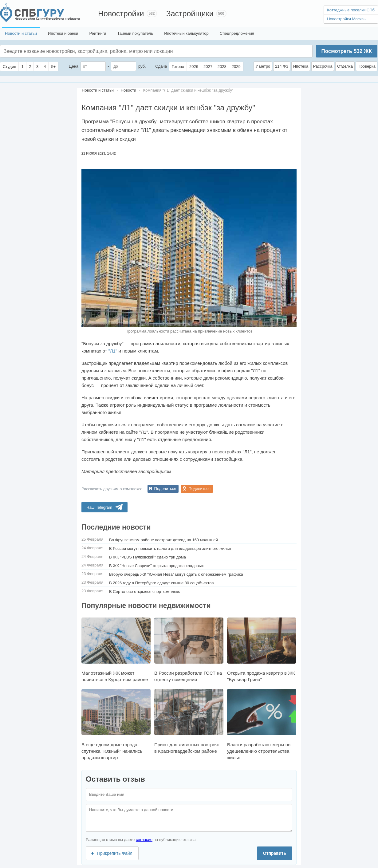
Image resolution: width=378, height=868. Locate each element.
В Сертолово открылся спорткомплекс (145, 592)
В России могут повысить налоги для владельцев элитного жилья (170, 548)
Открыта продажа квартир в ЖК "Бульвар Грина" (262, 650)
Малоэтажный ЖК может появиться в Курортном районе (116, 650)
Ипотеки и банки (63, 33)
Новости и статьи (21, 33)
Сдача (161, 66)
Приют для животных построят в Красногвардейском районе (189, 721)
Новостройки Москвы (347, 19)
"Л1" (113, 351)
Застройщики (190, 14)
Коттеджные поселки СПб (351, 10)
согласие (144, 840)
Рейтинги (98, 33)
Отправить (275, 853)
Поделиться (165, 489)
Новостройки (121, 14)
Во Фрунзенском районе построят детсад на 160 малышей (163, 540)
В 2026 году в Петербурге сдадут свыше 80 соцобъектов (161, 583)
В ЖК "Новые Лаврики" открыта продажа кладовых (156, 566)
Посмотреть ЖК (346, 51)
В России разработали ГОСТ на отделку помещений (189, 650)
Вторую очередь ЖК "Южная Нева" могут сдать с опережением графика (176, 574)
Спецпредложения (237, 33)
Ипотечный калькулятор (186, 33)
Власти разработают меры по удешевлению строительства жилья (262, 724)
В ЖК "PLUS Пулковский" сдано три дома (148, 557)
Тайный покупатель (135, 33)
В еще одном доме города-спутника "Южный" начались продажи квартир (116, 724)
